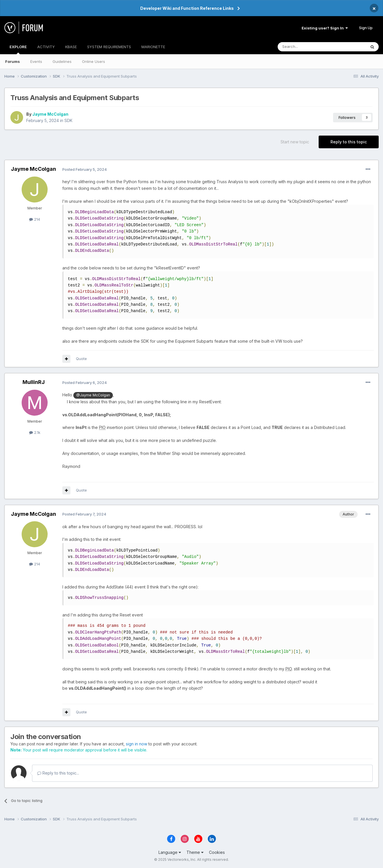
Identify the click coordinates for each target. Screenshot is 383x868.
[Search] (307, 47)
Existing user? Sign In (325, 28)
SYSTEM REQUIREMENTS (109, 47)
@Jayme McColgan (93, 395)
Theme (195, 852)
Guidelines (62, 61)
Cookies (217, 852)
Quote (81, 359)
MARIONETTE (153, 47)
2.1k (35, 432)
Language (170, 852)
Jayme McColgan (50, 114)
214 (35, 219)
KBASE (71, 47)
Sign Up (366, 28)
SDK (68, 120)
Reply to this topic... (58, 773)
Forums (13, 61)
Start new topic (295, 142)
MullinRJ (34, 382)
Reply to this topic (349, 142)
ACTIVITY (46, 47)
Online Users (94, 61)
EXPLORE (18, 49)
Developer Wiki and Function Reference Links (187, 8)
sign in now (137, 744)
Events (36, 61)
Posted (85, 169)
